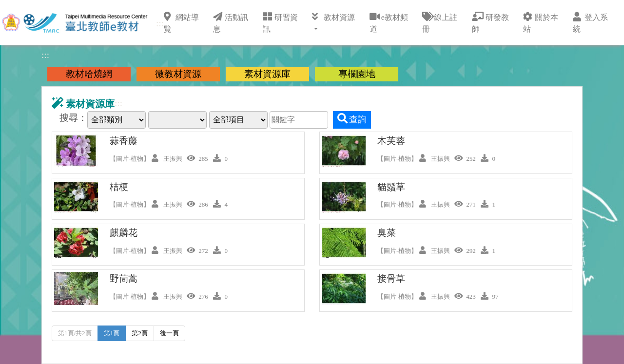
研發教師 (490, 22)
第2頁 (140, 333)
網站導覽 (181, 22)
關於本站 (541, 22)
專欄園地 (357, 74)
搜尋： (73, 118)
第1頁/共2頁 (75, 333)
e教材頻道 (389, 22)
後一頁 (169, 333)
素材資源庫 (267, 74)
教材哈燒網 (89, 74)
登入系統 (590, 22)
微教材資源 (178, 74)
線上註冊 (440, 22)
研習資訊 (280, 22)
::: (160, 23)
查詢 (352, 119)
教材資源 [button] (333, 17)
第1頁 (112, 333)
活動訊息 (231, 22)
